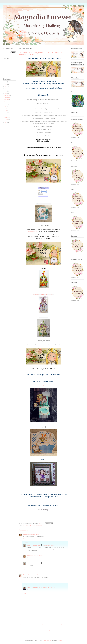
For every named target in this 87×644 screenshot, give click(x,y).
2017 (6, 122)
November (7, 97)
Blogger (60, 641)
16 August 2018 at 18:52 (33, 575)
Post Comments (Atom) (47, 630)
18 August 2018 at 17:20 (49, 563)
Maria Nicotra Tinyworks (34, 545)
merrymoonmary (47, 641)
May (6, 111)
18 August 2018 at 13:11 (38, 556)
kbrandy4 (25, 534)
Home (44, 625)
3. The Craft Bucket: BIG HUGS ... (43, 294)
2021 (6, 86)
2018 (6, 93)
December (7, 95)
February (7, 117)
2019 (6, 91)
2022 (6, 84)
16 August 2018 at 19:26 (49, 587)
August (6, 104)
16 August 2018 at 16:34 (34, 534)
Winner (40, 526)
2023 (6, 82)
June (6, 108)
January (6, 119)
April (6, 113)
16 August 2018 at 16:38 (49, 545)
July (6, 106)
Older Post (64, 625)
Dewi (43, 386)
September (7, 102)
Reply (24, 539)
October (7, 100)
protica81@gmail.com (33, 232)
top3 (37, 526)
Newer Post (23, 625)
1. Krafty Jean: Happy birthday (44, 204)
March (6, 115)
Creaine (25, 575)
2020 (6, 89)
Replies (27, 542)
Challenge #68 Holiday (29, 526)
